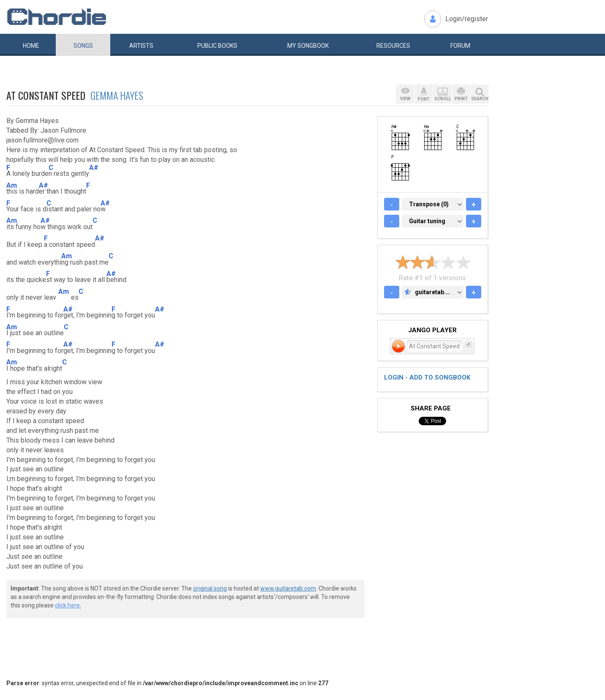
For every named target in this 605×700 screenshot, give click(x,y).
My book (308, 46)
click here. (68, 605)
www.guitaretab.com (288, 588)
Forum (460, 46)
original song (210, 588)
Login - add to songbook (427, 377)
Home (31, 46)
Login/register (467, 19)
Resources (393, 46)
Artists (141, 46)
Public (217, 46)
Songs (83, 46)
